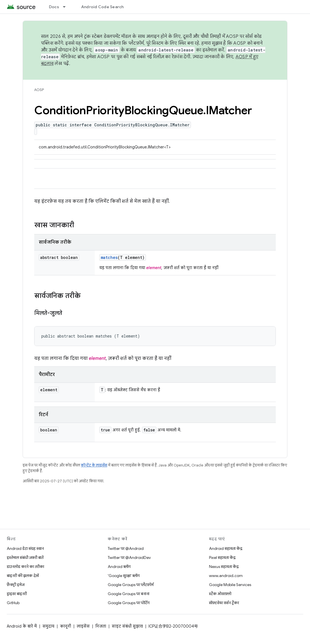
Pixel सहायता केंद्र (222, 557)
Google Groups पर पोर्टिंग (129, 603)
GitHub (13, 603)
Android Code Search (103, 7)
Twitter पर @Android (126, 548)
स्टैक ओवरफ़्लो (220, 594)
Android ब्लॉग (119, 567)
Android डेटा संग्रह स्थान (25, 548)
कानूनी (65, 626)
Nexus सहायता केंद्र (224, 567)
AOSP (39, 90)
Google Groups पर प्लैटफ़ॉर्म (131, 585)
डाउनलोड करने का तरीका (25, 567)
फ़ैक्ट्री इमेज (16, 585)
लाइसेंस (83, 626)
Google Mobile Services (230, 585)
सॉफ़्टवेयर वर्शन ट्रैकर (224, 603)
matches (109, 257)
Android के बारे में (22, 626)
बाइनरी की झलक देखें (23, 576)
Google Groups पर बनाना (129, 594)
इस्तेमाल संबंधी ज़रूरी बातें (25, 557)
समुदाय (48, 626)
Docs (54, 7)
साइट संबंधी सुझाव (127, 626)
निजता (101, 626)
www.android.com (226, 576)
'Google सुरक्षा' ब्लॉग (124, 576)
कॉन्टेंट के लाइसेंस (94, 465)
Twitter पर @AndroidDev (129, 557)
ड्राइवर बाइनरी (17, 594)
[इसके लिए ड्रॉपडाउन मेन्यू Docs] (67, 7)
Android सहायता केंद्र (226, 548)
